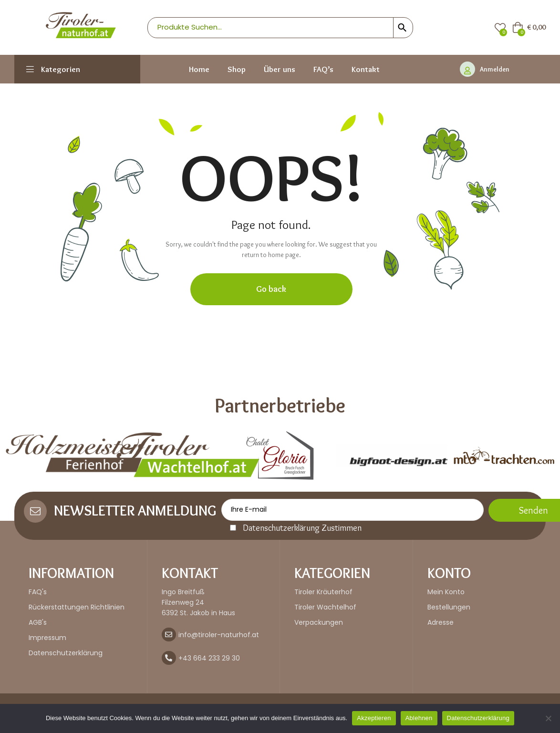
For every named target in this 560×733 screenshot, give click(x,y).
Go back (271, 289)
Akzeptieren (374, 718)
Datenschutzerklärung (478, 718)
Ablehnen (419, 718)
